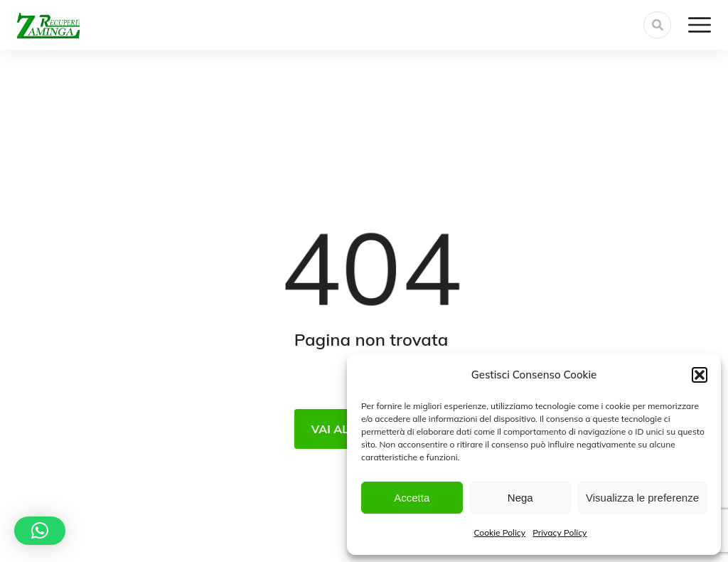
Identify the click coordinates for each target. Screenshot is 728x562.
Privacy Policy (560, 532)
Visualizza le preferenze (642, 498)
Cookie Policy (500, 532)
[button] (700, 375)
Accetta (412, 498)
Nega (520, 498)
